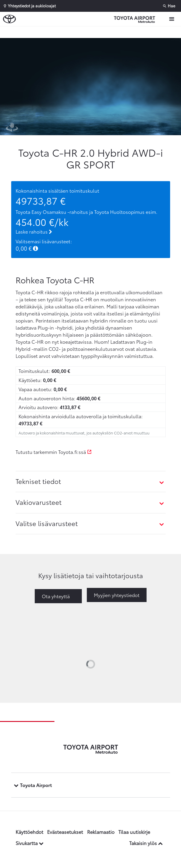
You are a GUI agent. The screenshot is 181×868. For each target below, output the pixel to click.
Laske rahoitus (34, 231)
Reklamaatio (101, 832)
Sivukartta (30, 843)
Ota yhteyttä (56, 596)
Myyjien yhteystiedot (117, 595)
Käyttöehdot (29, 832)
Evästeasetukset (65, 832)
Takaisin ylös (146, 843)
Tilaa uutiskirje (134, 832)
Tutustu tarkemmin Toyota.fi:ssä (54, 452)
